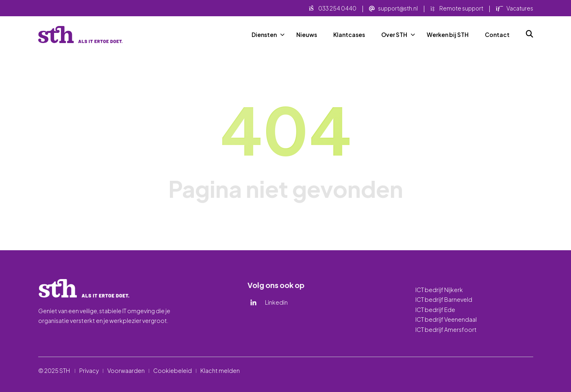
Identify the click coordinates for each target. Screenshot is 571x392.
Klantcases (349, 35)
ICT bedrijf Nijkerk (439, 290)
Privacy (89, 370)
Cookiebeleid (173, 370)
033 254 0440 (333, 8)
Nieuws (307, 35)
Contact (497, 35)
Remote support (457, 8)
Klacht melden (220, 370)
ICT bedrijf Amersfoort (446, 329)
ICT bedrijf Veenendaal (446, 319)
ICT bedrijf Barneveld (444, 299)
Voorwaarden (126, 370)
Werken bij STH (448, 35)
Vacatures (514, 8)
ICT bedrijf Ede (435, 310)
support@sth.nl (393, 8)
